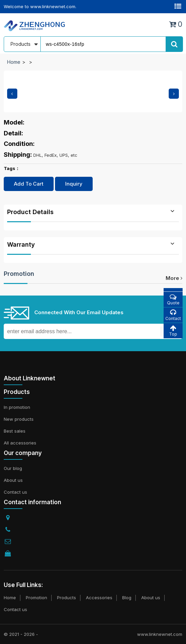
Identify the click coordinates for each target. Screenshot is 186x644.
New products (19, 419)
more (174, 278)
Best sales (15, 431)
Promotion (19, 274)
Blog (127, 598)
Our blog (13, 468)
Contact (173, 315)
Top (173, 331)
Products (67, 598)
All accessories (20, 443)
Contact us (15, 492)
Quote (173, 299)
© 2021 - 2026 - (21, 634)
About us (13, 480)
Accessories (99, 598)
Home (14, 62)
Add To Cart (29, 184)
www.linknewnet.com (160, 634)
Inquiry (74, 184)
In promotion (17, 407)
